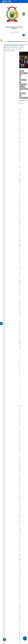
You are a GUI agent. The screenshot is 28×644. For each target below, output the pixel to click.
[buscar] (14, 35)
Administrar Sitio (14, 32)
